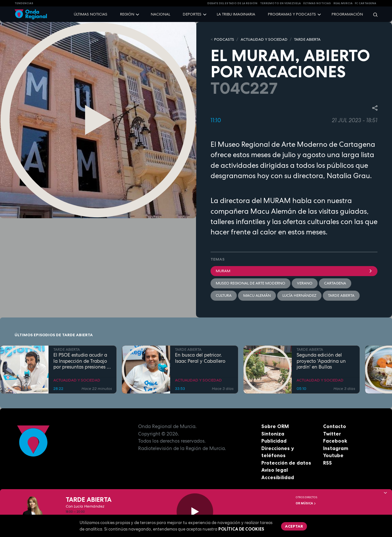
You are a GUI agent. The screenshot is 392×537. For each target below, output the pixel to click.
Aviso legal (275, 470)
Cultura (224, 295)
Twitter (332, 434)
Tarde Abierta (341, 295)
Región (127, 14)
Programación (347, 14)
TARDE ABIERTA (307, 39)
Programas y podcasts (292, 14)
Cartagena (335, 283)
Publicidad (274, 441)
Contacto (335, 426)
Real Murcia (343, 3)
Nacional (160, 14)
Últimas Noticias (317, 3)
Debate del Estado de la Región (232, 3)
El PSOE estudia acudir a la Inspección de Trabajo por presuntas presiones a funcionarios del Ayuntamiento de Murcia (82, 361)
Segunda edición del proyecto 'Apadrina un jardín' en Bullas (321, 361)
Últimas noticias (91, 14)
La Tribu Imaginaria (236, 14)
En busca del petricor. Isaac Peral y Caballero (200, 358)
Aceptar (294, 526)
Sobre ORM (275, 426)
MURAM (294, 271)
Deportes (192, 14)
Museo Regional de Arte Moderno (250, 283)
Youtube (333, 455)
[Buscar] (373, 14)
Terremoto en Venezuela (280, 3)
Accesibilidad (278, 477)
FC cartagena (365, 3)
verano (305, 283)
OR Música (306, 503)
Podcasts (224, 39)
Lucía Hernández (299, 295)
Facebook (335, 441)
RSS (327, 463)
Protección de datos (286, 463)
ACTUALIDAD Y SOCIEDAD (264, 39)
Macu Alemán (257, 295)
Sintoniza (273, 434)
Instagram (336, 448)
